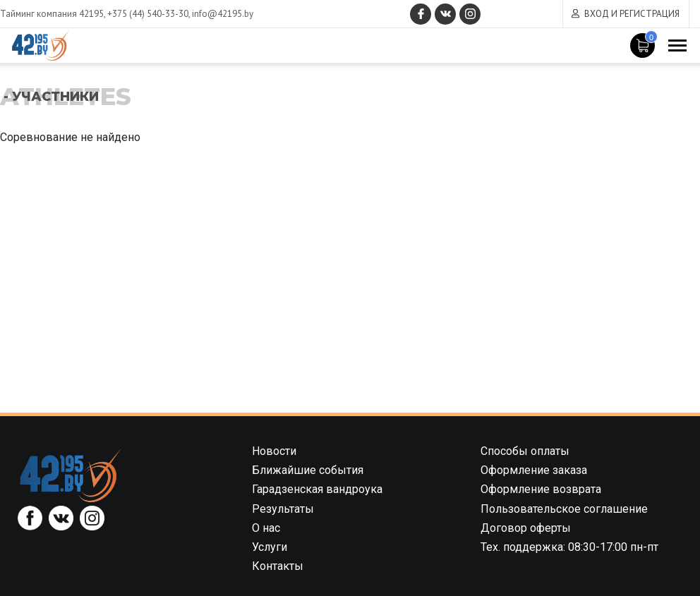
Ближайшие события (308, 470)
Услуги (270, 547)
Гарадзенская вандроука (317, 489)
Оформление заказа (534, 470)
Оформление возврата (541, 489)
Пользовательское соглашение (564, 509)
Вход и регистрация (632, 14)
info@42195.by (223, 14)
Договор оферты (526, 528)
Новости (274, 451)
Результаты (283, 509)
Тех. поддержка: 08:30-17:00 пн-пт (569, 547)
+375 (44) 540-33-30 (148, 14)
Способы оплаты (525, 451)
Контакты (278, 566)
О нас (266, 528)
